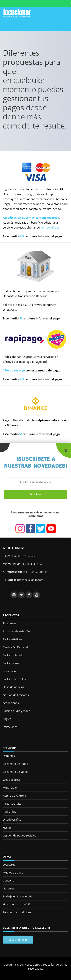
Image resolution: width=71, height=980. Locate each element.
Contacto (8, 880)
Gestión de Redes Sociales (19, 835)
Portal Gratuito (12, 804)
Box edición (10, 671)
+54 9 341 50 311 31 (35, 572)
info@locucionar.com (30, 580)
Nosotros (9, 888)
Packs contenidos (14, 655)
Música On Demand (15, 647)
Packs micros (11, 663)
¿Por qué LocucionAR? (17, 904)
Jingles (7, 719)
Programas (10, 623)
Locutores (9, 864)
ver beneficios (51, 227)
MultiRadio (10, 788)
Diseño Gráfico (12, 820)
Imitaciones (10, 727)
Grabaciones (11, 703)
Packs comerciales (14, 679)
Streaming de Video (15, 772)
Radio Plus (9, 812)
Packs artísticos (12, 639)
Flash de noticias (13, 687)
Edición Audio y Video (16, 711)
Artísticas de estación (16, 631)
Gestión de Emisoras (16, 695)
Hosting (8, 827)
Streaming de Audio (15, 764)
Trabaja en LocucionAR (17, 896)
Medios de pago (13, 872)
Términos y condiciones (18, 912)
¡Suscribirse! (18, 939)
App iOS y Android (14, 796)
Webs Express (12, 780)
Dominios (9, 756)
